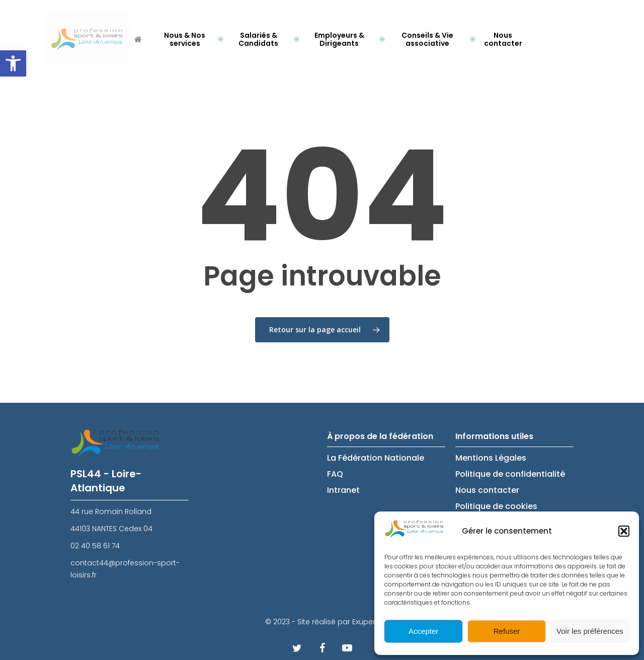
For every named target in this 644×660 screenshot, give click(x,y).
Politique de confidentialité (510, 474)
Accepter (423, 631)
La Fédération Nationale (376, 458)
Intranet (343, 490)
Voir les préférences (590, 631)
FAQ (335, 474)
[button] (13, 63)
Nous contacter (487, 490)
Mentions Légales (491, 458)
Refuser (507, 631)
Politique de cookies (496, 506)
